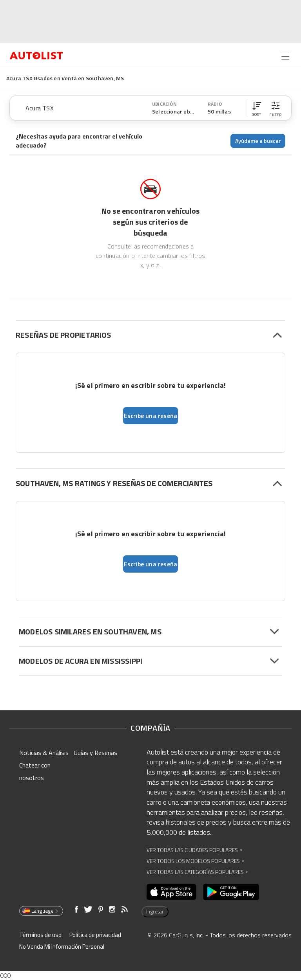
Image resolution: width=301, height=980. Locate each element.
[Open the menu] (285, 56)
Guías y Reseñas (95, 753)
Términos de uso (40, 935)
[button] (257, 108)
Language (41, 911)
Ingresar (155, 912)
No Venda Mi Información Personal (62, 947)
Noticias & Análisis (44, 753)
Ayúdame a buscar (258, 141)
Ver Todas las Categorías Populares (197, 872)
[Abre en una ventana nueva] (171, 892)
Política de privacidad (95, 935)
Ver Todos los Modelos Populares (195, 861)
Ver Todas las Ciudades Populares (194, 850)
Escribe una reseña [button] (151, 416)
